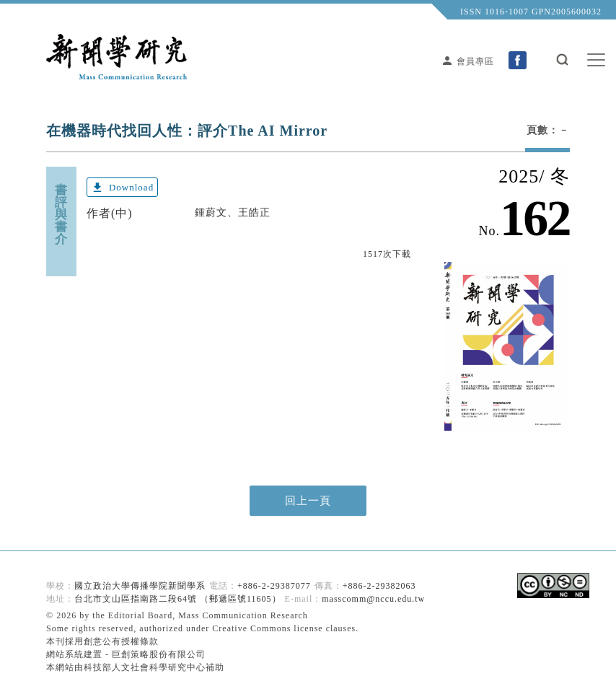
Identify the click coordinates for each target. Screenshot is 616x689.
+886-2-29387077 (274, 586)
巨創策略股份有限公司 (159, 654)
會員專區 (467, 61)
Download (122, 188)
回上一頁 (308, 501)
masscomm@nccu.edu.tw (373, 599)
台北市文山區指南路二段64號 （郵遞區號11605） (178, 599)
